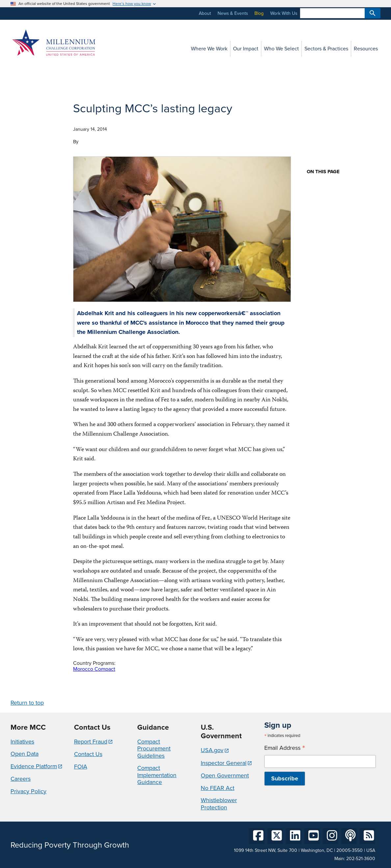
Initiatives (22, 742)
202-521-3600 (361, 859)
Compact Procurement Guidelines (154, 749)
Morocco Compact (94, 669)
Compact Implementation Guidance (157, 775)
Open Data (25, 754)
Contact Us (88, 754)
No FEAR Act (218, 788)
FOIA (81, 767)
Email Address (285, 748)
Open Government (225, 775)
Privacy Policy (28, 791)
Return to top (27, 703)
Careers (21, 779)
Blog (259, 13)
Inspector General (224, 763)
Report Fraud (91, 742)
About (205, 13)
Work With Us (284, 13)
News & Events (233, 13)
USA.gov (212, 750)
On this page (323, 172)
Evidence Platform (34, 766)
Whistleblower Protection (219, 804)
